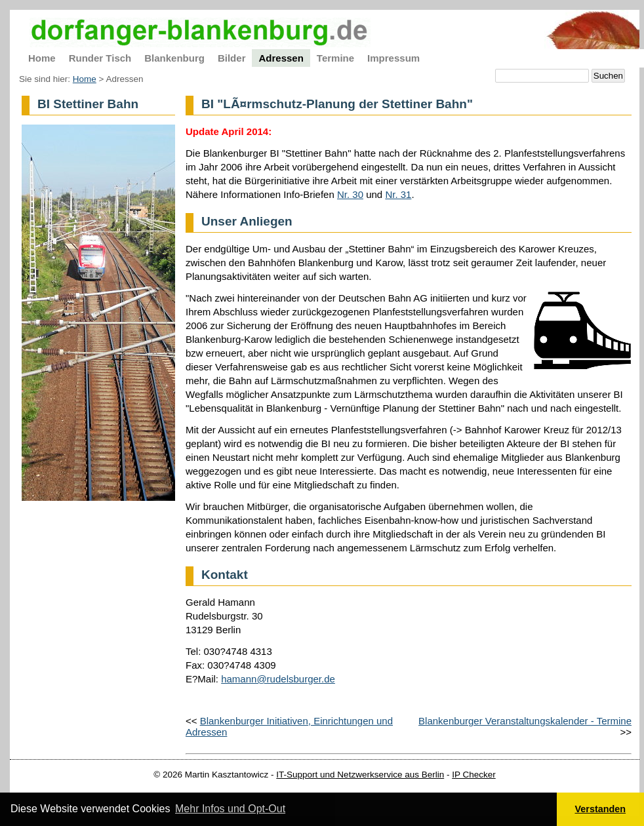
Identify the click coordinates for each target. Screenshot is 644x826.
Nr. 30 (350, 194)
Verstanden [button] (601, 809)
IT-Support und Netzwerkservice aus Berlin (360, 775)
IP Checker (474, 775)
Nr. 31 (398, 194)
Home (85, 79)
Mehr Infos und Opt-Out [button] (230, 809)
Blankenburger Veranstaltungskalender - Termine (525, 721)
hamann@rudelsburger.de (278, 679)
